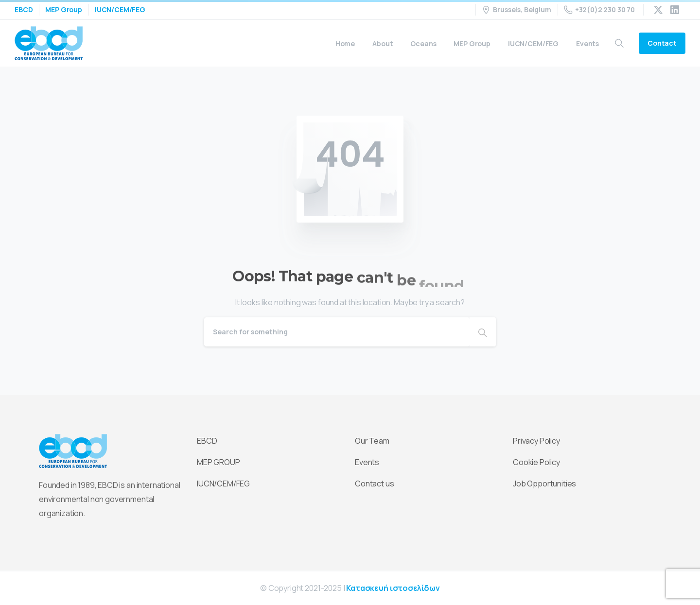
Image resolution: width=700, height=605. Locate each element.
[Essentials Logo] (73, 451)
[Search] (337, 332)
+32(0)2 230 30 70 (599, 9)
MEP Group (64, 9)
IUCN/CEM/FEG (120, 9)
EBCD (24, 9)
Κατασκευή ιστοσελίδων (393, 588)
